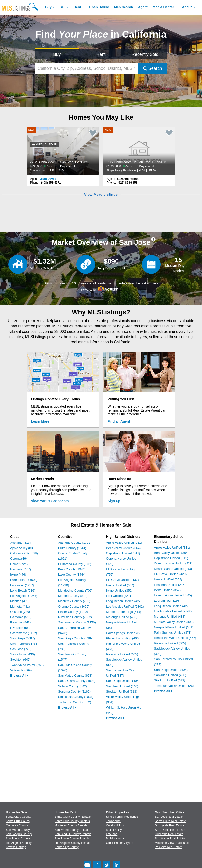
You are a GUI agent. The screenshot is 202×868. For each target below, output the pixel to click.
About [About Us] (187, 7)
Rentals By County (66, 847)
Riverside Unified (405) (122, 654)
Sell (63, 7)
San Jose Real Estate (169, 817)
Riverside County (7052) (75, 617)
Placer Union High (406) (123, 638)
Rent (77, 7)
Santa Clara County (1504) (77, 681)
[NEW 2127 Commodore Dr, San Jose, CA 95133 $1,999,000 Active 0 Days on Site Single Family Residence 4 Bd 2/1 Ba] (139, 151)
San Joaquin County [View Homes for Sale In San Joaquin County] (19, 834)
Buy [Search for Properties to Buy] (57, 54)
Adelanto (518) (20, 543)
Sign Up (114, 501)
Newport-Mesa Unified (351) (174, 627)
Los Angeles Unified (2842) (125, 606)
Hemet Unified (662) (120, 585)
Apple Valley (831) (23, 548)
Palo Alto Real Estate (169, 847)
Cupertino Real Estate (169, 834)
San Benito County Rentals (72, 839)
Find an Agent (119, 421)
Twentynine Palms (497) (27, 665)
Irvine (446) (18, 575)
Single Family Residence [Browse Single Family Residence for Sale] (122, 817)
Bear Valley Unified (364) (124, 548)
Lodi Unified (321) (119, 596)
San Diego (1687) (22, 638)
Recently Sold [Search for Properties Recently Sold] (145, 54)
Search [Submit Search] (153, 68)
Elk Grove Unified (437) (122, 580)
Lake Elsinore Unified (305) (173, 595)
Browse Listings (16, 847)
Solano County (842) (73, 686)
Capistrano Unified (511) (123, 553)
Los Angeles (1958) (24, 596)
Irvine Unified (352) (119, 590)
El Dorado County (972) (75, 564)
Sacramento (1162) (24, 633)
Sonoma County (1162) (74, 691)
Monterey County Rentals (71, 825)
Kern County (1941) (72, 569)
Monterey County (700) (74, 601)
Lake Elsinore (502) (24, 580)
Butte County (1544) (72, 548)
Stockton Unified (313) (122, 691)
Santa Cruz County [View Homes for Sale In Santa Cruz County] (18, 821)
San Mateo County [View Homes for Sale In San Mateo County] (18, 830)
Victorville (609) (21, 670)
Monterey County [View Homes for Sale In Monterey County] (17, 825)
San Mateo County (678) (75, 676)
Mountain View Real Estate (172, 843)
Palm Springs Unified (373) (125, 633)
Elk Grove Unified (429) (170, 574)
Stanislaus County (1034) (76, 697)
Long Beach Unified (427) (124, 601)
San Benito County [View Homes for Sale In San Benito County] (18, 839)
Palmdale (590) (21, 617)
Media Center (163, 7)
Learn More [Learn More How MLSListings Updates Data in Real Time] (40, 421)
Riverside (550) (21, 628)
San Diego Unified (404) (123, 681)
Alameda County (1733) (75, 543)
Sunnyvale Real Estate (170, 825)
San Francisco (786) (24, 644)
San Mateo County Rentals (72, 830)
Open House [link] (99, 7)
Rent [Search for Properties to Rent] (101, 54)
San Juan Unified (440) (122, 686)
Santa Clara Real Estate (171, 821)
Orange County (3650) (74, 606)
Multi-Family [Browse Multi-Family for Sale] (114, 830)
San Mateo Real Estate (170, 839)
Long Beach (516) (23, 590)
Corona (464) (19, 559)
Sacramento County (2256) (77, 622)
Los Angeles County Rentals (73, 843)
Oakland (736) (20, 612)
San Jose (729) (21, 649)
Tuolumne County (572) (75, 702)
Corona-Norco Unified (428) (173, 563)
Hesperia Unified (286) (170, 585)
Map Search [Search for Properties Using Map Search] (124, 7)
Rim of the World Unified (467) (175, 638)
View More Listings (101, 195)
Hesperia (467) (21, 569)
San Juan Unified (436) (170, 675)
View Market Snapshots (50, 501)
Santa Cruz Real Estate (170, 830)
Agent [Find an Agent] (143, 7)
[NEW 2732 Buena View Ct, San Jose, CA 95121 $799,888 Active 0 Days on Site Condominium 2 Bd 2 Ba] (63, 151)
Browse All (19, 676)
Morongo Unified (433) (122, 617)
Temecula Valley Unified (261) (175, 686)
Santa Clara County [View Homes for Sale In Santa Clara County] (18, 817)
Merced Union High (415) (124, 612)
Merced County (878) (73, 596)
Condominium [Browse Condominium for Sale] (115, 825)
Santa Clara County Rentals (73, 817)
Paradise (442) (20, 622)
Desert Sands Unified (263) (173, 569)
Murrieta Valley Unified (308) (174, 622)
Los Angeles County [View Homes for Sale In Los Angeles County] (19, 843)
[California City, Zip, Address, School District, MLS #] (87, 69)
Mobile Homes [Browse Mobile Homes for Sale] (115, 839)
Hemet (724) (19, 564)
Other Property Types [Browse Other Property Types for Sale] (120, 843)
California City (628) (24, 553)
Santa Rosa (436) (22, 654)
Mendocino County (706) (75, 590)
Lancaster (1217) (22, 585)
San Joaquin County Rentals (73, 834)
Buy (48, 7)
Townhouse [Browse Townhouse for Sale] (114, 821)
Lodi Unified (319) (166, 601)
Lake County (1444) (72, 575)
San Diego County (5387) (76, 638)
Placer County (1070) (73, 612)
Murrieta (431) (20, 606)
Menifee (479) (20, 601)
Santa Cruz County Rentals (72, 821)
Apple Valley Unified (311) (124, 543)
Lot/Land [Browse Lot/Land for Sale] (112, 834)
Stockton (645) (20, 660)
